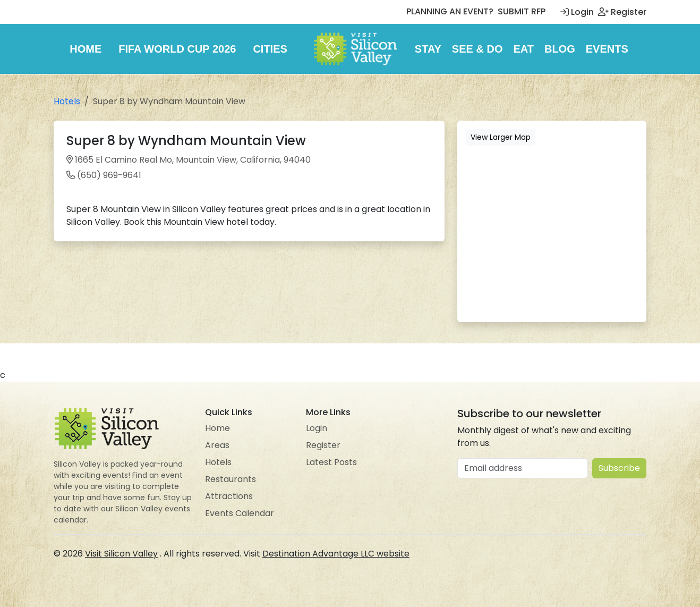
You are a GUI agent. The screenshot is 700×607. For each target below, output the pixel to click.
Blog (560, 49)
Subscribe (619, 468)
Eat (523, 49)
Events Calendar (240, 513)
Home (86, 49)
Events (607, 49)
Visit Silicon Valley (121, 554)
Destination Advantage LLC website (336, 554)
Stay (428, 49)
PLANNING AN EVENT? (450, 11)
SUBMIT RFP (522, 11)
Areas (217, 445)
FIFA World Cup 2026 (177, 49)
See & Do (477, 49)
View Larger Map (501, 137)
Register (622, 12)
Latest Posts (331, 462)
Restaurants (231, 479)
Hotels (67, 101)
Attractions (229, 496)
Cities (270, 49)
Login (577, 12)
